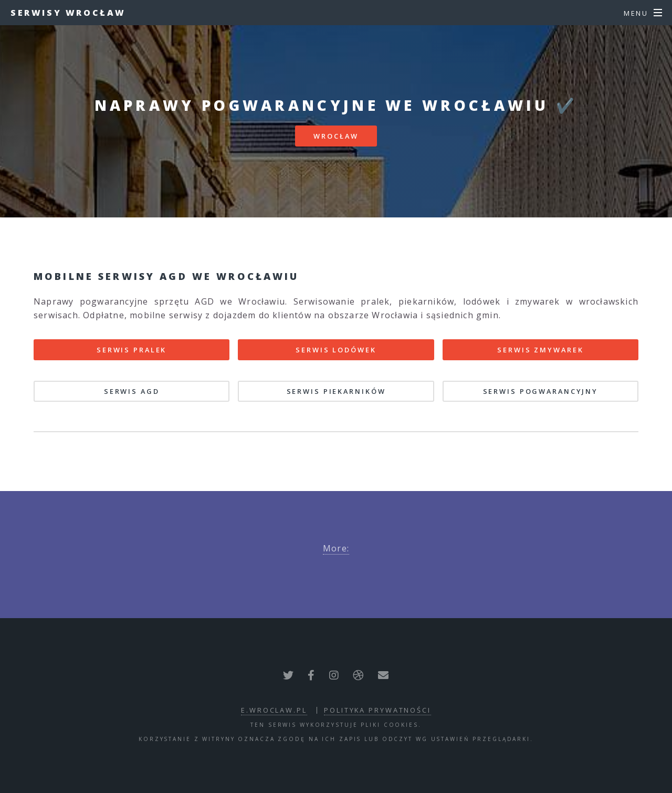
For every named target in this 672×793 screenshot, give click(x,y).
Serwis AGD (132, 391)
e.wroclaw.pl (274, 710)
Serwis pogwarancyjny (541, 391)
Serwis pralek (132, 350)
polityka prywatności (377, 710)
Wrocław (336, 136)
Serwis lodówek (336, 350)
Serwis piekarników (336, 391)
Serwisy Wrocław (68, 13)
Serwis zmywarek (540, 350)
